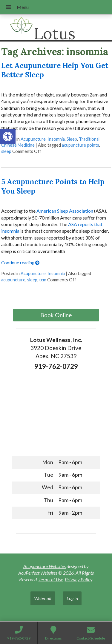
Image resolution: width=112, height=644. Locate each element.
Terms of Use (51, 579)
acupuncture (13, 280)
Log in (72, 598)
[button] (8, 137)
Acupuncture (33, 139)
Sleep (72, 139)
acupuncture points (80, 145)
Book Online (56, 315)
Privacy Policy (79, 579)
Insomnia (56, 139)
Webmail (43, 598)
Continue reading (20, 263)
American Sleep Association (64, 211)
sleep (6, 151)
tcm (43, 280)
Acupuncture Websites (45, 566)
